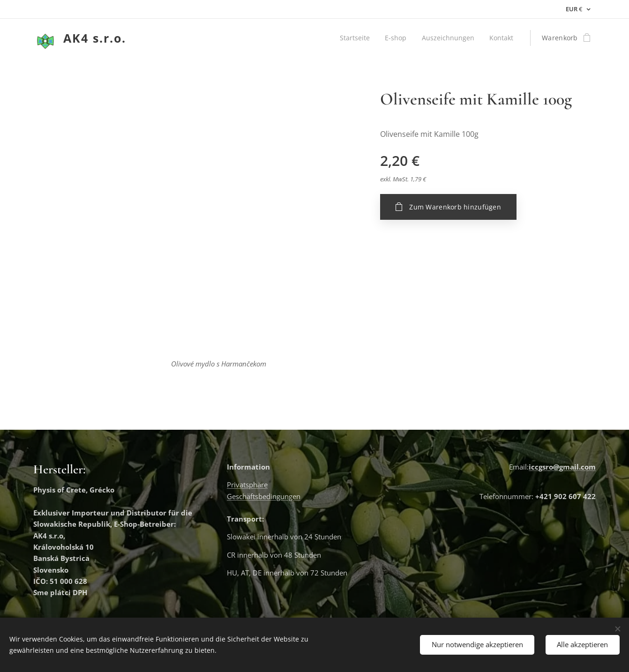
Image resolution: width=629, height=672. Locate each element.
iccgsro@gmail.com (562, 467)
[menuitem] (354, 38)
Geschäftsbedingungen (264, 496)
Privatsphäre (247, 485)
